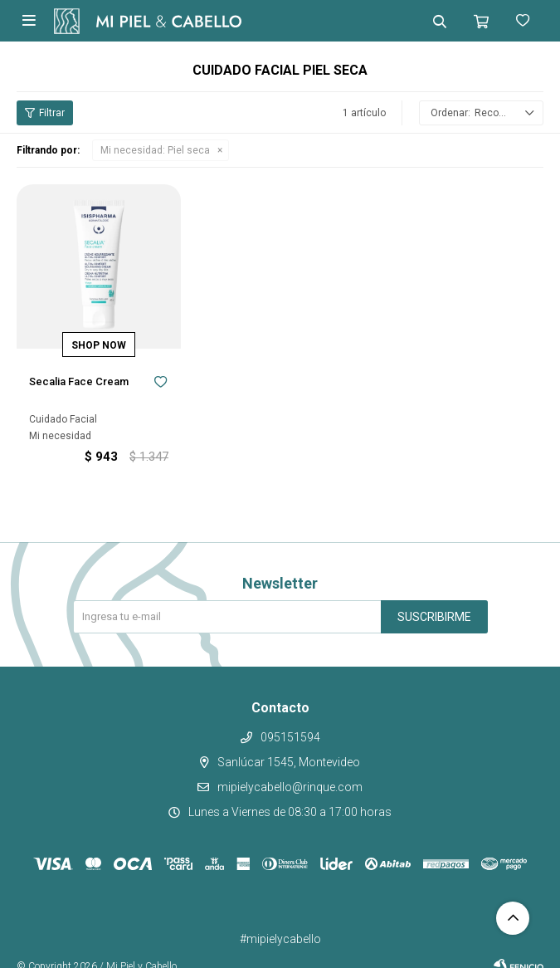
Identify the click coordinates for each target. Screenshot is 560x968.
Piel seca (155, 150)
